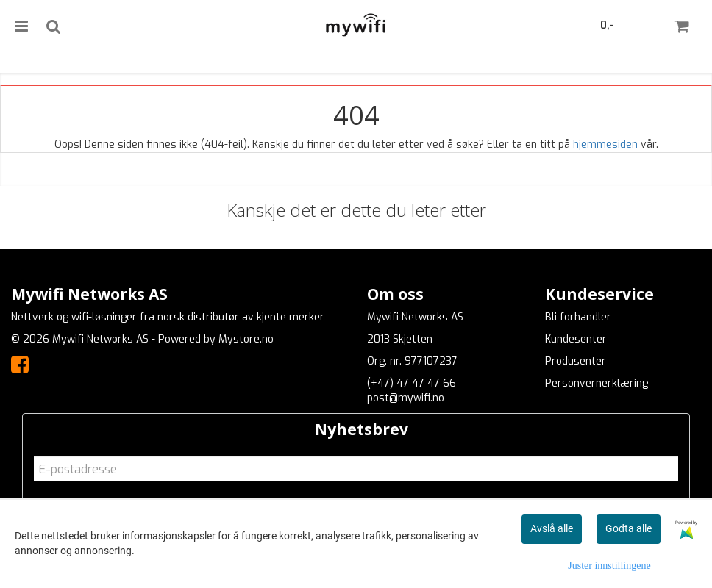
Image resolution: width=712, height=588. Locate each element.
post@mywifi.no (406, 398)
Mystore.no (246, 339)
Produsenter (576, 361)
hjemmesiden (605, 144)
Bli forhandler (578, 317)
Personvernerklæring (597, 383)
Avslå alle (552, 528)
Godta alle (629, 528)
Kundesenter (576, 339)
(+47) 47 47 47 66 (412, 383)
